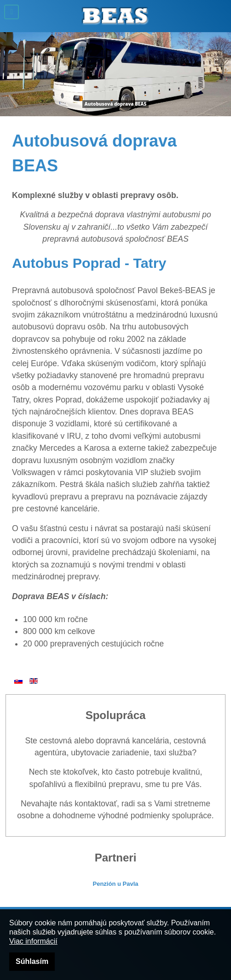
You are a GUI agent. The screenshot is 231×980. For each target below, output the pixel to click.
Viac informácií (33, 941)
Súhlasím (32, 961)
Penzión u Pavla (116, 884)
